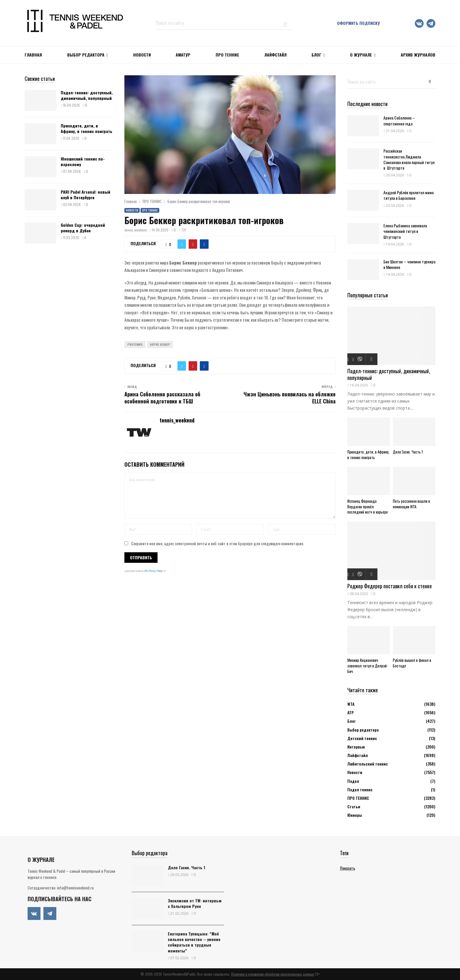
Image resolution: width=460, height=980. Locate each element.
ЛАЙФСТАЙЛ (275, 55)
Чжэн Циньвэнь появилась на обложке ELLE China (290, 398)
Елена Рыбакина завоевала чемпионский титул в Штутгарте (405, 231)
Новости (132, 210)
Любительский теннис (368, 764)
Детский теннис (362, 738)
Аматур (183, 55)
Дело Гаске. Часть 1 (408, 452)
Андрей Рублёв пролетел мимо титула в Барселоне (409, 195)
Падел (353, 781)
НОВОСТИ (142, 55)
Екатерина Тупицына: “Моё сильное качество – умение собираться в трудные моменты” (194, 942)
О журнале (361, 55)
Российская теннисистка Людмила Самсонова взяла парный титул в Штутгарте (409, 159)
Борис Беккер (160, 344)
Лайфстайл (358, 755)
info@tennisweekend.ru (75, 888)
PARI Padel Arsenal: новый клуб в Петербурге (86, 194)
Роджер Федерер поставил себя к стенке (390, 586)
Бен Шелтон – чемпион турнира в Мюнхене (409, 264)
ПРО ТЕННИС (227, 55)
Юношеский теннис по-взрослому (83, 161)
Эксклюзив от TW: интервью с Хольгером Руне (195, 903)
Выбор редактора (86, 55)
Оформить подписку (358, 23)
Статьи (354, 806)
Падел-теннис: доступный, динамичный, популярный (87, 95)
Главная (33, 55)
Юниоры (355, 815)
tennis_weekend (136, 230)
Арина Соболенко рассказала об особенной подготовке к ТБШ (162, 398)
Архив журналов (418, 55)
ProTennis (135, 344)
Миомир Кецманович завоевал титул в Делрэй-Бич (368, 666)
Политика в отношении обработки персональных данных (273, 974)
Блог (316, 55)
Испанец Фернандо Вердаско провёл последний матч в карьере (368, 507)
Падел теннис (360, 789)
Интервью (356, 747)
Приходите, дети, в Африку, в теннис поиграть (87, 128)
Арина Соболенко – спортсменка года (399, 120)
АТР (351, 712)
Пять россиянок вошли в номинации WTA (411, 504)
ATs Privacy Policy (154, 571)
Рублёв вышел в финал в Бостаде (412, 663)
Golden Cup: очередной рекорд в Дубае (83, 227)
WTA (351, 704)
